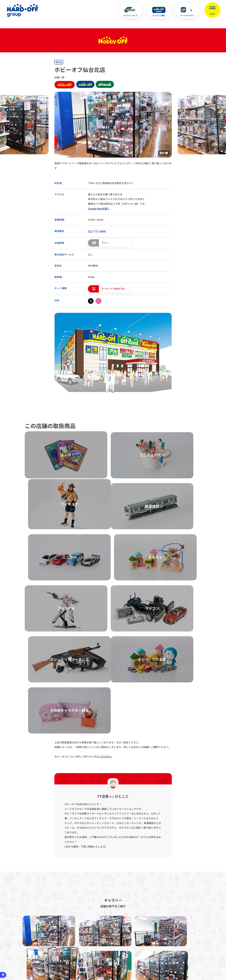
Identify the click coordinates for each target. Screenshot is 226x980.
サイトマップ (41, 925)
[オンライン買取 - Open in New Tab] (159, 11)
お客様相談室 (185, 925)
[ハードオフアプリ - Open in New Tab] (187, 11)
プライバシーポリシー (67, 925)
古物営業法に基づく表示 (100, 925)
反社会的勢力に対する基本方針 (136, 925)
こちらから (105, 595)
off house (108, 85)
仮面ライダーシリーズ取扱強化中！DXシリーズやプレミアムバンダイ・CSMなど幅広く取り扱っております (113, 166)
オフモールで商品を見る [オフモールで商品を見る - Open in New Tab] (113, 288)
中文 (131, 960)
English (107, 960)
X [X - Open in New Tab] (89, 960)
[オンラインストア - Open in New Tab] (130, 11)
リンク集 (165, 925)
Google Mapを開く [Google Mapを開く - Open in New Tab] (99, 209)
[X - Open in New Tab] (91, 300)
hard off (87, 85)
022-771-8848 (97, 231)
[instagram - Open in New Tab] (99, 300)
